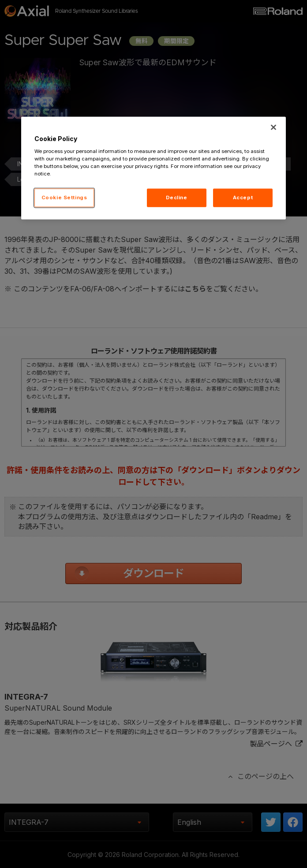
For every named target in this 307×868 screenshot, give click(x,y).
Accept (243, 197)
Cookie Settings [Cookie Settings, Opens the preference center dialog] (64, 197)
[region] (153, 168)
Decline (177, 197)
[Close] (273, 127)
